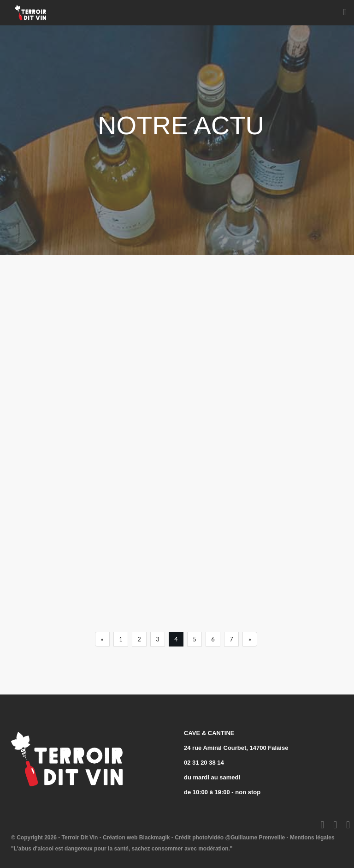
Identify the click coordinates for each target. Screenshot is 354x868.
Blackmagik (155, 838)
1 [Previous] (121, 639)
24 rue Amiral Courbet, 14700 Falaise (236, 748)
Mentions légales (312, 838)
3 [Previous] (158, 639)
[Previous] (102, 639)
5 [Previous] (195, 639)
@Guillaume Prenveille (255, 838)
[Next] (250, 639)
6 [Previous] (213, 639)
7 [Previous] (231, 639)
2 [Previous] (139, 639)
